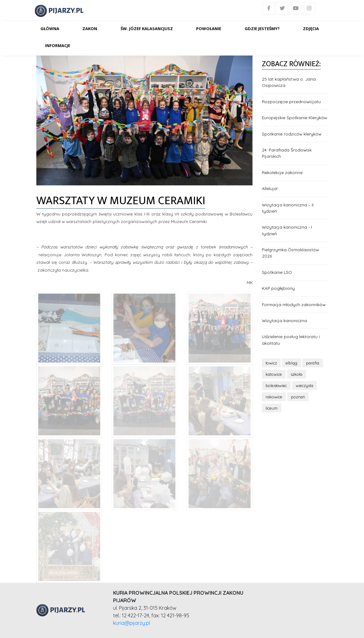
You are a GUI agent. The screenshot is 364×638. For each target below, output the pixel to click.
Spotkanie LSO (277, 272)
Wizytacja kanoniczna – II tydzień (288, 208)
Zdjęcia (311, 29)
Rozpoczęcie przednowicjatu (291, 101)
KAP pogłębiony (278, 288)
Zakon (90, 29)
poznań (298, 397)
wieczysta (304, 385)
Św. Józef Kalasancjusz (147, 29)
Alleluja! (270, 188)
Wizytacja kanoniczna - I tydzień (287, 230)
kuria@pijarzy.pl (132, 623)
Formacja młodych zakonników (294, 304)
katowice (274, 374)
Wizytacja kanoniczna (284, 320)
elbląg (291, 363)
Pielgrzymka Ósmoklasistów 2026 (290, 253)
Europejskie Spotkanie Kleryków (294, 117)
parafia (313, 363)
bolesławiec (276, 385)
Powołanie (209, 29)
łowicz (271, 363)
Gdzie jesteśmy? (262, 29)
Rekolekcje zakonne (282, 172)
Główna (50, 29)
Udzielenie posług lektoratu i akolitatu (291, 340)
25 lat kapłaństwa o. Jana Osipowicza (289, 82)
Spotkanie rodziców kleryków (292, 134)
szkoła (296, 374)
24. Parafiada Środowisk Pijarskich (287, 153)
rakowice (274, 397)
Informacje (58, 45)
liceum (272, 408)
